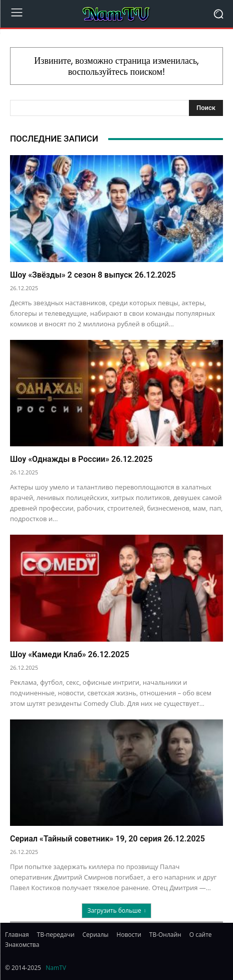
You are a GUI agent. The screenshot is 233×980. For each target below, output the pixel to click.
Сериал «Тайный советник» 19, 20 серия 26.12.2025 (107, 839)
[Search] (206, 108)
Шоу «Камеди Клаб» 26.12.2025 (70, 654)
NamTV (56, 968)
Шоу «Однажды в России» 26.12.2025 (81, 459)
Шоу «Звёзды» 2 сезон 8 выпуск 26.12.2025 (93, 275)
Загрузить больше (116, 910)
